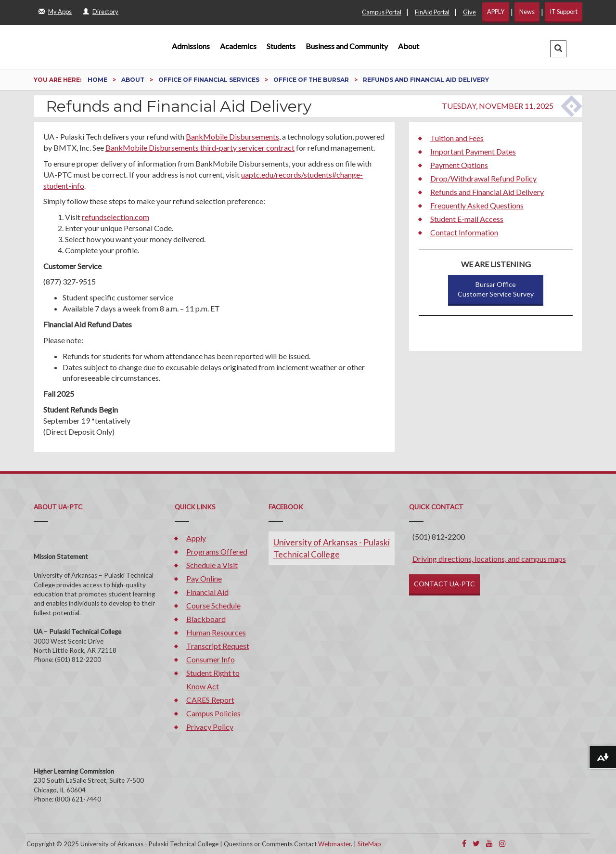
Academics (238, 46)
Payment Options (459, 165)
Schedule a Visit (212, 565)
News (527, 12)
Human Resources (216, 632)
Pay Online (204, 578)
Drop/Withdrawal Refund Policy (483, 178)
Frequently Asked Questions (477, 205)
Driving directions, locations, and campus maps (489, 559)
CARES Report (210, 700)
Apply (196, 538)
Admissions (191, 46)
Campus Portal (382, 12)
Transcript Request (218, 646)
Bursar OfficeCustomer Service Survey (496, 289)
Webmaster (334, 844)
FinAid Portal (432, 12)
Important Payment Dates (473, 151)
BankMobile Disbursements (232, 136)
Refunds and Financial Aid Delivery (487, 192)
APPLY (496, 12)
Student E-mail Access (467, 219)
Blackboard (206, 619)
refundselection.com (115, 217)
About (409, 46)
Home (98, 80)
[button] (558, 49)
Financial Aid (207, 592)
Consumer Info (211, 659)
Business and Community (347, 46)
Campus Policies (213, 713)
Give (469, 12)
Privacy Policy (210, 727)
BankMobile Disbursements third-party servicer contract (200, 148)
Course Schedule (213, 605)
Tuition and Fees (457, 138)
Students (281, 46)
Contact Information (464, 232)
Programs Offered (217, 551)
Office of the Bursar (312, 80)
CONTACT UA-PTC (444, 584)
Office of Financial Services (210, 80)
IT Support (564, 12)
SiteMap (369, 844)
